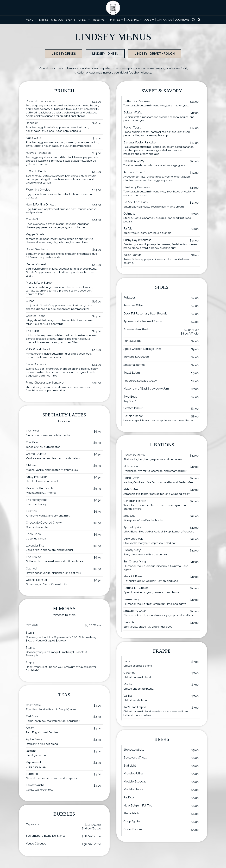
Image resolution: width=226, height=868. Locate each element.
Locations (182, 20)
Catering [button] (134, 20)
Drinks (44, 20)
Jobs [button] (149, 20)
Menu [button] (31, 20)
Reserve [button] (100, 20)
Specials (57, 20)
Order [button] (84, 20)
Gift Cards (164, 20)
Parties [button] (117, 20)
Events (71, 20)
